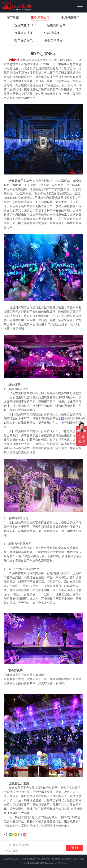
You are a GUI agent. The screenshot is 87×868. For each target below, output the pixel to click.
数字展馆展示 (24, 41)
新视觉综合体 (56, 25)
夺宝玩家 (13, 18)
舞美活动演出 (53, 41)
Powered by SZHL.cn (56, 863)
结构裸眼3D (52, 33)
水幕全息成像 (24, 33)
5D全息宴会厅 (40, 18)
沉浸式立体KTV (25, 25)
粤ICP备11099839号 (34, 863)
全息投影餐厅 (70, 18)
